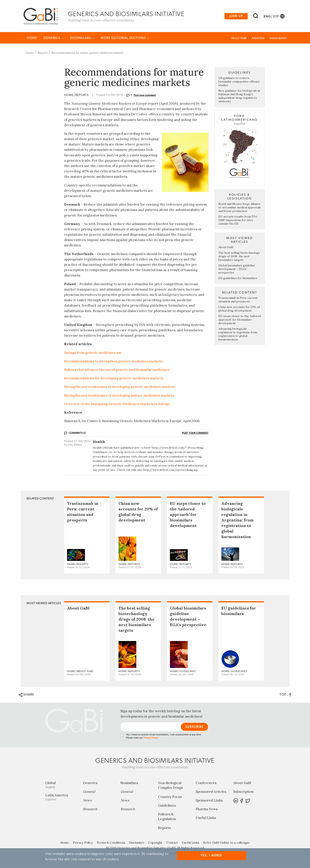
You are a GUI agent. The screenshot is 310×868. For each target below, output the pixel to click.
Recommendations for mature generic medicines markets (87, 54)
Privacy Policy (150, 739)
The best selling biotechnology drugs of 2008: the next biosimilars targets (239, 257)
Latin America (61, 798)
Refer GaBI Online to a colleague (227, 844)
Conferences (206, 784)
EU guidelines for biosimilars (238, 279)
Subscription (278, 39)
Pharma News (207, 810)
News (87, 801)
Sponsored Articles (211, 793)
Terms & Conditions (111, 844)
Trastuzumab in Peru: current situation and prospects (238, 301)
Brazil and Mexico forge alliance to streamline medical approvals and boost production (240, 208)
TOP (286, 696)
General (89, 793)
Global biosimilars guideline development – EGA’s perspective (237, 270)
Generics (54, 39)
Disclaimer (137, 844)
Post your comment (145, 96)
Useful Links (206, 819)
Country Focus (170, 798)
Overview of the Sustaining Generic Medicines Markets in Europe (117, 405)
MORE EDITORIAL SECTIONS (125, 39)
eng (267, 16)
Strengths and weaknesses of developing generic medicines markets (119, 388)
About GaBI (239, 39)
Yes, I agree (211, 855)
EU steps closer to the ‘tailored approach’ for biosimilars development (240, 321)
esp (276, 16)
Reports (43, 54)
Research (90, 810)
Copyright (155, 844)
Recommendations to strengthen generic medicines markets (113, 362)
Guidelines (167, 806)
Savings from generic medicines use (93, 354)
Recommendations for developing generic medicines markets (114, 379)
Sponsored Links (209, 801)
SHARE (26, 696)
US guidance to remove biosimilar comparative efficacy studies (239, 83)
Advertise (258, 39)
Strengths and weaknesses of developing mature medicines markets (119, 396)
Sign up (236, 17)
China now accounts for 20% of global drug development (239, 310)
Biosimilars (82, 39)
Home (32, 39)
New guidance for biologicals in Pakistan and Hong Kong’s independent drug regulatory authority (239, 97)
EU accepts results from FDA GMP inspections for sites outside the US (238, 221)
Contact (172, 844)
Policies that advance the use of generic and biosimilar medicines (117, 371)
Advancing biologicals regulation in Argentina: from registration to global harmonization (238, 335)
